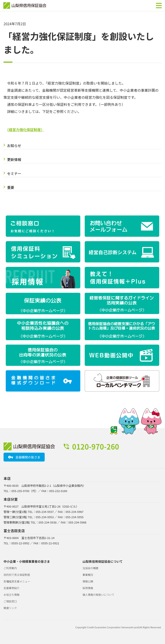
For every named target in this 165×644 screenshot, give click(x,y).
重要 (11, 187)
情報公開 (88, 581)
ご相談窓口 (10, 601)
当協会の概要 (90, 568)
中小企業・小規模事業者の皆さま (27, 561)
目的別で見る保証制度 (17, 575)
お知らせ (14, 145)
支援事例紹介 (12, 588)
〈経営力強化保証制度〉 (26, 130)
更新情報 (14, 159)
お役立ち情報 (12, 595)
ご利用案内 (10, 568)
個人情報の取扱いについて (98, 595)
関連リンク (10, 608)
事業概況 (88, 575)
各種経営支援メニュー (17, 581)
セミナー (14, 173)
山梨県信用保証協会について (103, 561)
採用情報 (88, 588)
